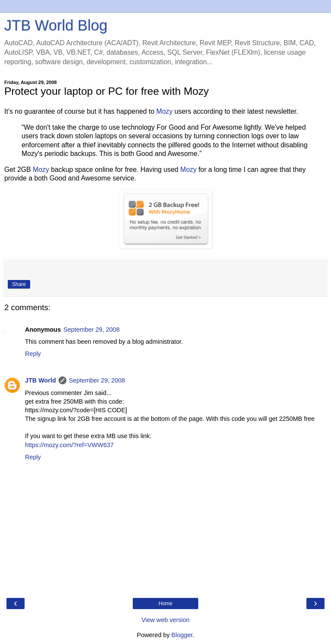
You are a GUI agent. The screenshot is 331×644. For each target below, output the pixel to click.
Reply (33, 354)
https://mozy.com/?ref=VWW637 (69, 445)
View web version (165, 620)
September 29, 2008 (91, 330)
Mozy (165, 111)
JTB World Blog (56, 25)
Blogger (182, 635)
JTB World (41, 380)
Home (165, 604)
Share (19, 284)
